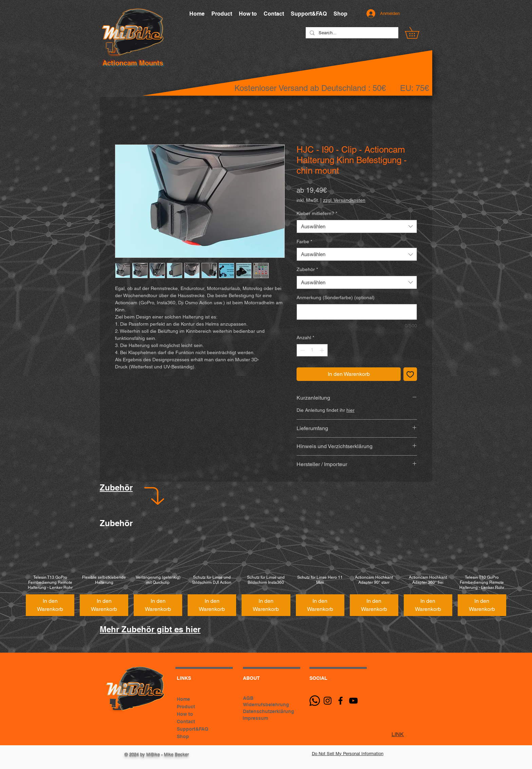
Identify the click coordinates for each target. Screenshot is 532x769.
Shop (183, 736)
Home (183, 699)
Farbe (304, 242)
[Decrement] (302, 350)
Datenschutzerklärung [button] (269, 711)
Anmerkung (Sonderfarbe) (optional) (336, 297)
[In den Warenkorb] (50, 605)
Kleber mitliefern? (317, 213)
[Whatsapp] (315, 701)
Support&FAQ (193, 729)
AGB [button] (248, 698)
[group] (266, 576)
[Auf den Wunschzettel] (410, 374)
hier (350, 410)
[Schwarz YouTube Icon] (353, 701)
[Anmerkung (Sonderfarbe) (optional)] (357, 312)
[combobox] (357, 226)
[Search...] (351, 33)
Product (186, 707)
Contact (186, 722)
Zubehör (307, 269)
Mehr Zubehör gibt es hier (150, 629)
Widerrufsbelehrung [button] (266, 705)
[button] (418, 33)
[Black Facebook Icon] (340, 701)
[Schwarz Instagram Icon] (328, 701)
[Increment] (322, 350)
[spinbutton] (312, 350)
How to (185, 714)
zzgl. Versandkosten (344, 200)
